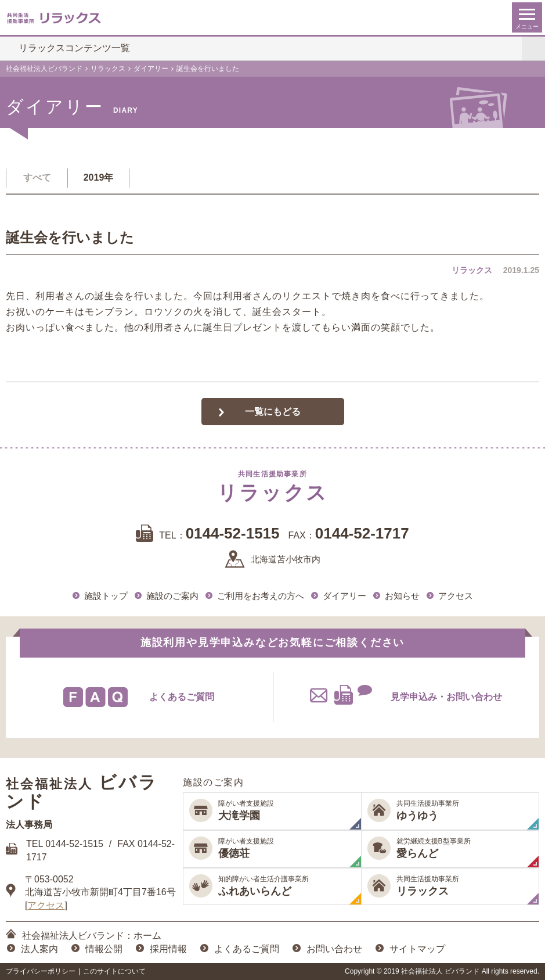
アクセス (456, 596)
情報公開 (104, 949)
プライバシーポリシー (41, 971)
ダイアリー (344, 596)
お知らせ (402, 596)
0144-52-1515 (74, 844)
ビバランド (82, 792)
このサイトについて (114, 971)
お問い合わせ (334, 949)
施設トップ (106, 596)
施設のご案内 (172, 596)
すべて (37, 177)
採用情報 (168, 949)
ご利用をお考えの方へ (261, 596)
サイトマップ (417, 949)
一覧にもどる (273, 412)
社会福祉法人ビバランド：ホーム (92, 936)
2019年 (99, 177)
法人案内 (39, 949)
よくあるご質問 (247, 949)
